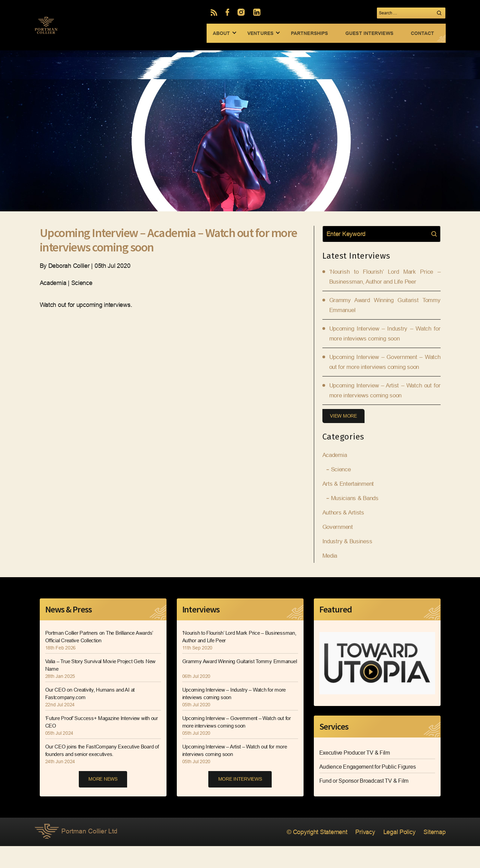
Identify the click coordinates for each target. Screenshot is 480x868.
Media (331, 578)
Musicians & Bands (356, 520)
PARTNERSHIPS (309, 33)
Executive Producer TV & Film (355, 775)
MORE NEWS (103, 802)
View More (344, 438)
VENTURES (260, 33)
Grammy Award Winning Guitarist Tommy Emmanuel (230, 687)
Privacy (359, 854)
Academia (336, 477)
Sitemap (433, 854)
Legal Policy (396, 854)
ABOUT (221, 33)
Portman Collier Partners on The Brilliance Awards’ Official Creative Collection (95, 659)
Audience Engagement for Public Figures (368, 789)
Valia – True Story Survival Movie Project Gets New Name (99, 687)
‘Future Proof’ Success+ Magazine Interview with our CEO (102, 744)
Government (339, 549)
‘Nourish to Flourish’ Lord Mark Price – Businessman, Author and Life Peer (227, 659)
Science (342, 492)
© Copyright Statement (306, 854)
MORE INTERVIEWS (240, 802)
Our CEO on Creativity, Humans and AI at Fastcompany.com (93, 716)
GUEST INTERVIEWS (369, 33)
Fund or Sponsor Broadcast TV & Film (364, 803)
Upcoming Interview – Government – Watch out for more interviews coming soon (385, 375)
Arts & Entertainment (350, 506)
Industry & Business (349, 563)
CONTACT (423, 33)
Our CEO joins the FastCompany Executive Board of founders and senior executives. (96, 773)
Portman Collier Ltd (77, 854)
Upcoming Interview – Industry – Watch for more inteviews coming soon (238, 716)
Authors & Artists (344, 535)
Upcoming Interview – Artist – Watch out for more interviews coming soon (239, 773)
